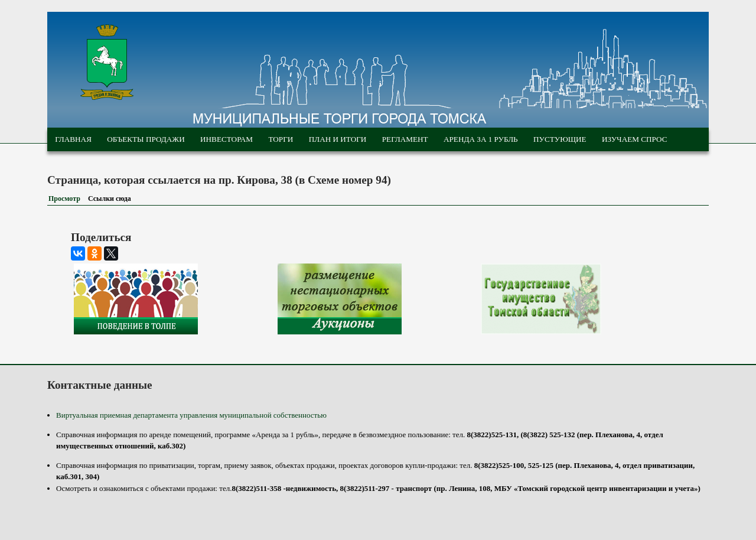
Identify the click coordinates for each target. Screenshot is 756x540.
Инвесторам (227, 139)
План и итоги (338, 139)
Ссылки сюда (112, 199)
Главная (73, 139)
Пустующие (560, 139)
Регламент (405, 139)
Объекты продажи (146, 139)
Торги (281, 139)
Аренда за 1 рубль (481, 139)
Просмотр (64, 199)
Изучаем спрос (635, 139)
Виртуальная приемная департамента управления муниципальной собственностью (191, 415)
